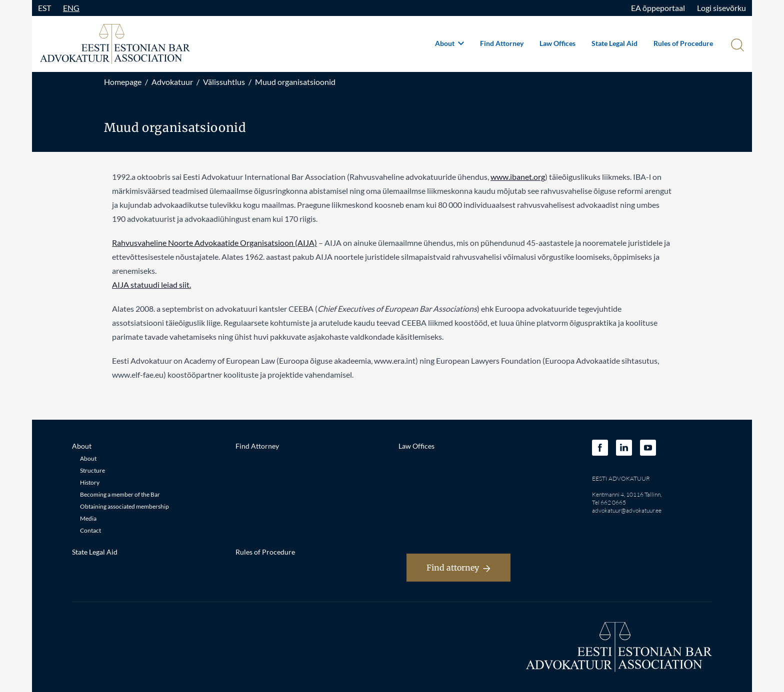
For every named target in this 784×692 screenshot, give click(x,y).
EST (44, 8)
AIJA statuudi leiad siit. (151, 285)
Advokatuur (172, 82)
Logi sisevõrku (721, 8)
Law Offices (557, 43)
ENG (71, 8)
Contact (90, 530)
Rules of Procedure (683, 43)
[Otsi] (736, 46)
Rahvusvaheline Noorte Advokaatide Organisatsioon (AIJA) (214, 243)
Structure (92, 470)
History (90, 482)
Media (88, 518)
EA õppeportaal (658, 8)
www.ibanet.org (518, 177)
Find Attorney (502, 43)
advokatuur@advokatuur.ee (627, 510)
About (449, 43)
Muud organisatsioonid (295, 82)
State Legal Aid (614, 43)
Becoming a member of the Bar (120, 494)
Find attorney (458, 568)
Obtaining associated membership (124, 506)
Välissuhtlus (224, 82)
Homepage (123, 82)
